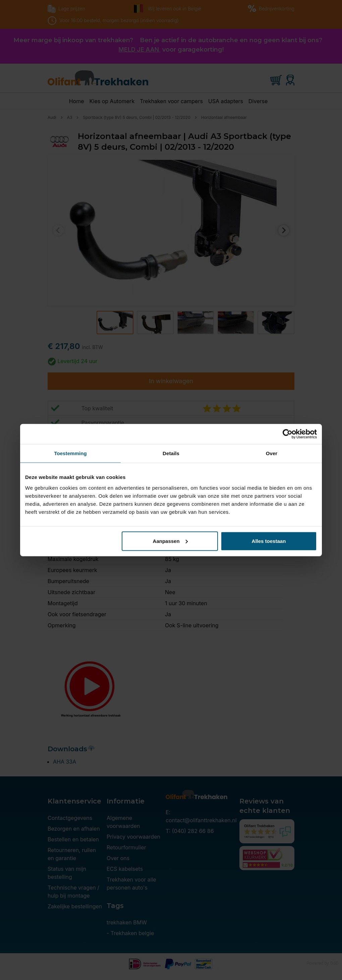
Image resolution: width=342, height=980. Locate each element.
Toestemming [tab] (70, 453)
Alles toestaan (269, 541)
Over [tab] (272, 453)
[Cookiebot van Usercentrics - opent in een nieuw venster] (288, 434)
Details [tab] (171, 453)
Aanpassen (170, 541)
